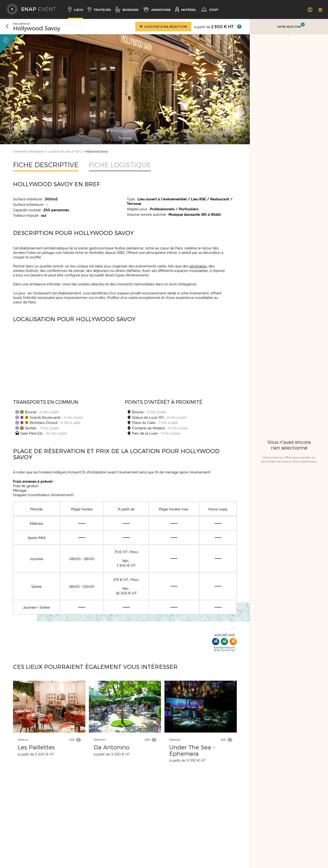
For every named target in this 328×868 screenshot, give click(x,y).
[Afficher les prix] (239, 27)
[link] (310, 9)
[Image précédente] (6, 89)
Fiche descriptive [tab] (46, 165)
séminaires (198, 266)
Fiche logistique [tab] (120, 165)
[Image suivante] (244, 89)
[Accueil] (31, 9)
